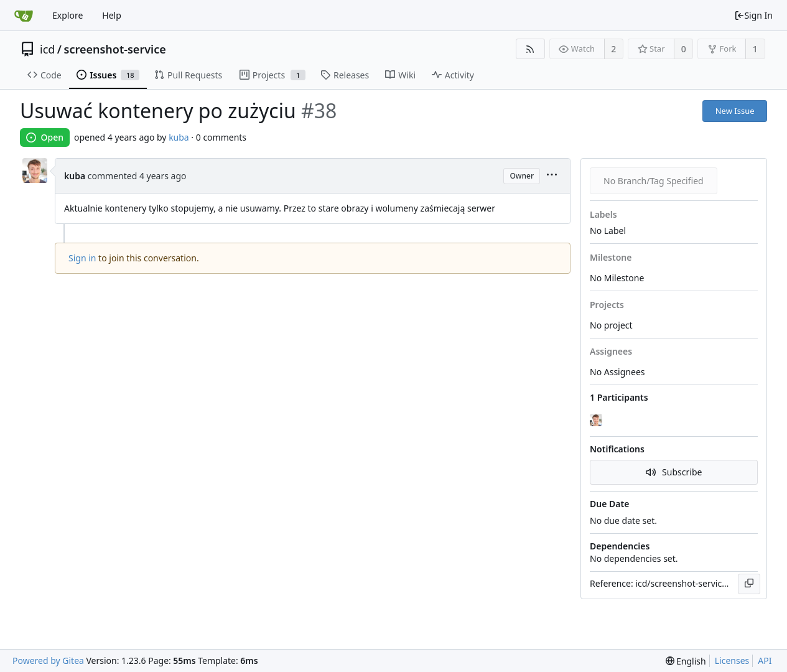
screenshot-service (115, 49)
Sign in (82, 258)
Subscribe (674, 472)
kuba (179, 137)
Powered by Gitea (48, 660)
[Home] (24, 16)
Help (112, 15)
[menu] (552, 176)
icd (47, 49)
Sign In (753, 15)
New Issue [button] (735, 111)
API (765, 660)
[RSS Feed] (530, 49)
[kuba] (597, 420)
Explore (68, 15)
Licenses (732, 660)
